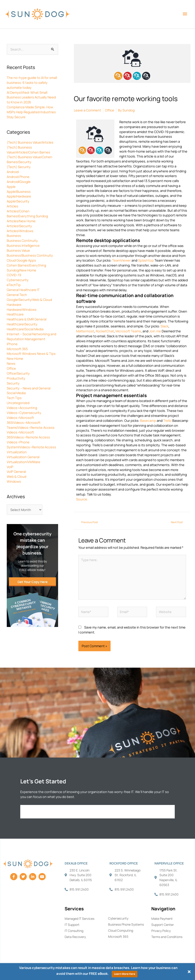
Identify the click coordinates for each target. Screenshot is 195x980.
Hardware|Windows (22, 309)
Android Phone (18, 177)
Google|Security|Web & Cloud (29, 300)
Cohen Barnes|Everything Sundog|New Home (26, 268)
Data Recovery (75, 937)
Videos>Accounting (22, 408)
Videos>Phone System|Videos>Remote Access (31, 444)
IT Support (72, 925)
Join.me (155, 331)
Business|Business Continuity (30, 255)
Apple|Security (18, 201)
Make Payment (162, 919)
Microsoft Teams (128, 331)
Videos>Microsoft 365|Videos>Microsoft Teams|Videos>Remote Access (31, 422)
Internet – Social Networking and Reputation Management (32, 336)
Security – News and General (29, 388)
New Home (15, 358)
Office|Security (18, 373)
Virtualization (17, 452)
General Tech (17, 295)
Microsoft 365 (17, 349)
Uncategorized (18, 403)
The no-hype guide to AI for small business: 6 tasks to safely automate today (32, 82)
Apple (11, 187)
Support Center (163, 925)
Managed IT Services (79, 919)
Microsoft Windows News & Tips (31, 353)
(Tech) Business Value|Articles (30, 142)
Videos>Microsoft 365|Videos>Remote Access (28, 435)
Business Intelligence (23, 245)
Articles (12, 206)
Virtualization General (23, 457)
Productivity (16, 378)
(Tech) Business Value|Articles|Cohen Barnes (28, 150)
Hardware (14, 304)
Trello (167, 420)
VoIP (10, 467)
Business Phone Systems (126, 924)
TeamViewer (121, 260)
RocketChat (105, 331)
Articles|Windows (20, 231)
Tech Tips (14, 398)
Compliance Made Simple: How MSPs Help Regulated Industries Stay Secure (31, 112)
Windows (14, 481)
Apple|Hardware (19, 196)
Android (13, 172)
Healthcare (15, 314)
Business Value (18, 250)
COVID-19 (14, 275)
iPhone (12, 344)
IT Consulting (74, 931)
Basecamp (148, 420)
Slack (164, 326)
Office (11, 368)
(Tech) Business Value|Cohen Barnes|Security (29, 159)
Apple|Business (19, 191)
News (11, 363)
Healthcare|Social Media (25, 329)
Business (14, 236)
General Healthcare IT (23, 290)
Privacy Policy (161, 931)
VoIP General (16, 471)
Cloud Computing (121, 930)
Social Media (16, 393)
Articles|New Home (21, 221)
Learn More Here (125, 974)
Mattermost (85, 331)
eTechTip (14, 285)
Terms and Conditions (167, 937)
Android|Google (19, 182)
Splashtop (146, 260)
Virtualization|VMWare (24, 462)
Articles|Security (19, 226)
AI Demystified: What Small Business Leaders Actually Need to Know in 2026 (31, 97)
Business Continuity (22, 240)
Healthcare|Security (22, 324)
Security (13, 383)
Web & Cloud (17, 476)
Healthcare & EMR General (27, 319)
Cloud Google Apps (21, 260)
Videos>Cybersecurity (24, 413)
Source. (82, 499)
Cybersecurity (18, 280)
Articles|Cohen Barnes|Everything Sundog (27, 213)
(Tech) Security (19, 167)
